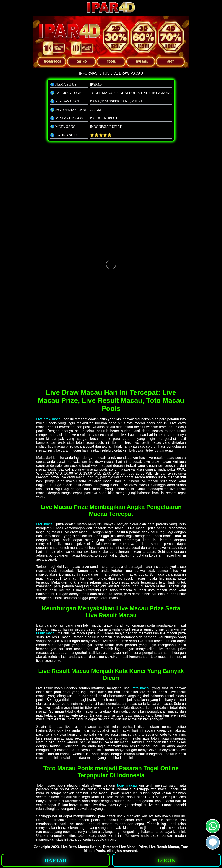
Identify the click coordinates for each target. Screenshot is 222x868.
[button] (213, 842)
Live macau (45, 524)
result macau (46, 633)
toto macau (142, 688)
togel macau (127, 785)
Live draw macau (49, 419)
